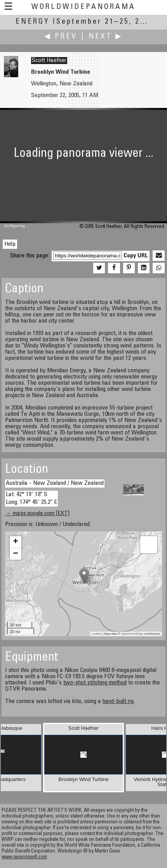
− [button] (16, 554)
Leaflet (97, 634)
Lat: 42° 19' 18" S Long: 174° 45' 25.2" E (31, 498)
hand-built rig (118, 701)
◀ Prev (61, 37)
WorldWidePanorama (83, 7)
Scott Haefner (49, 61)
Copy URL (136, 256)
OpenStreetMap (132, 634)
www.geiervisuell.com (24, 857)
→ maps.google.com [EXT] (37, 514)
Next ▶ (106, 37)
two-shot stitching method (95, 683)
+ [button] (16, 542)
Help (10, 244)
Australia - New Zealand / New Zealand (55, 483)
